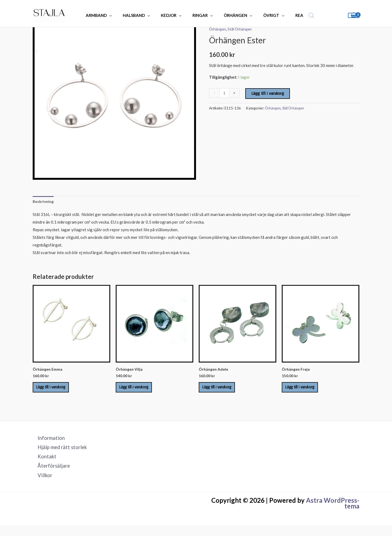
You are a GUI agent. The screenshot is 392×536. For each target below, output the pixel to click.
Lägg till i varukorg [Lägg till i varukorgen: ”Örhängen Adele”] (222, 391)
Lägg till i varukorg (268, 93)
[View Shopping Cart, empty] (354, 15)
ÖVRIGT (265, 15)
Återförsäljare (50, 476)
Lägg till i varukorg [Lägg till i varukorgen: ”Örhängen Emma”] (56, 391)
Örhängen (218, 29)
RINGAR (199, 15)
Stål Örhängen (242, 29)
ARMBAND (103, 15)
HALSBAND (138, 15)
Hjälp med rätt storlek (60, 455)
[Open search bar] (301, 15)
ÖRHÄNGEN (232, 15)
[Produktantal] (225, 93)
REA (290, 15)
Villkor (41, 486)
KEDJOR (170, 15)
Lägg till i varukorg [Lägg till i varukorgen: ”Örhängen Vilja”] (139, 391)
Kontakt (43, 465)
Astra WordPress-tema (333, 514)
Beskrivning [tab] (44, 202)
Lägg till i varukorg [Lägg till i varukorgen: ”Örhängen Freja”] (305, 391)
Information (47, 445)
